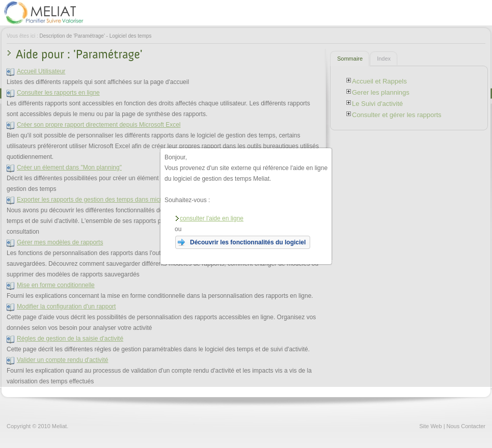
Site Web (430, 426)
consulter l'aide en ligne (209, 218)
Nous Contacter (466, 426)
